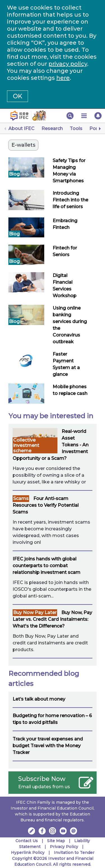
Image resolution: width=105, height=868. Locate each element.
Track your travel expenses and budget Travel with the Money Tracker (48, 746)
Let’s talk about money (39, 699)
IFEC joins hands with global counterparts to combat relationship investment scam (46, 566)
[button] (70, 116)
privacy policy (68, 64)
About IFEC (21, 129)
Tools (76, 129)
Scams (21, 498)
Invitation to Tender (74, 853)
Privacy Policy (64, 847)
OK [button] (17, 96)
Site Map (56, 841)
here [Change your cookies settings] (63, 78)
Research (52, 129)
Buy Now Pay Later (35, 613)
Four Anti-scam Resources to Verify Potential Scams (46, 505)
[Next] (99, 129)
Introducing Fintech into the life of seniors (70, 200)
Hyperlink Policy (28, 853)
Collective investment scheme (26, 445)
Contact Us (27, 841)
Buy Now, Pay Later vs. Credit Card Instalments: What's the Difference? (52, 619)
